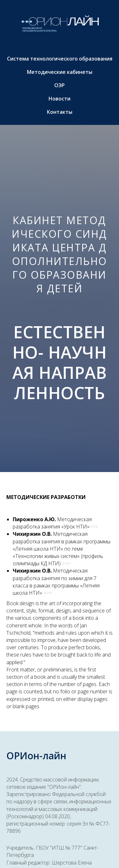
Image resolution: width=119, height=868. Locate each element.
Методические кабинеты (60, 72)
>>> (94, 527)
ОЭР (60, 85)
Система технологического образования (60, 59)
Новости (60, 99)
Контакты (60, 112)
